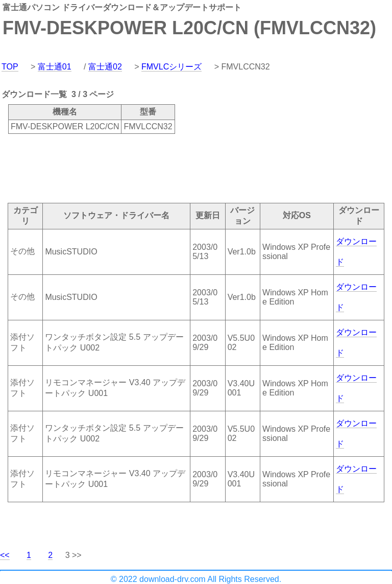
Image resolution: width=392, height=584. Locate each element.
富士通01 (55, 67)
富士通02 (105, 67)
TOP (10, 67)
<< (5, 555)
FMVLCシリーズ (171, 67)
